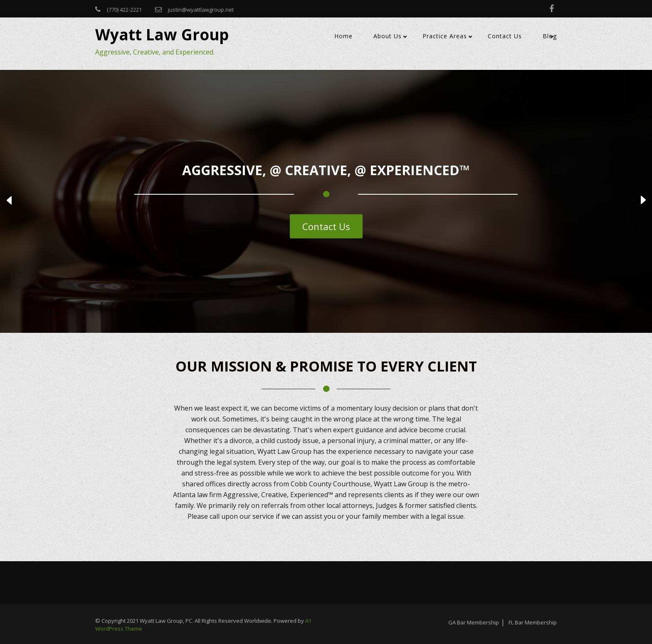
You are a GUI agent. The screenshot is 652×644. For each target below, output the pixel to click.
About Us (388, 36)
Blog (550, 36)
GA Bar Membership (474, 622)
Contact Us (505, 36)
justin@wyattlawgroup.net (201, 10)
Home (343, 36)
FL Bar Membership (533, 622)
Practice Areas (445, 36)
